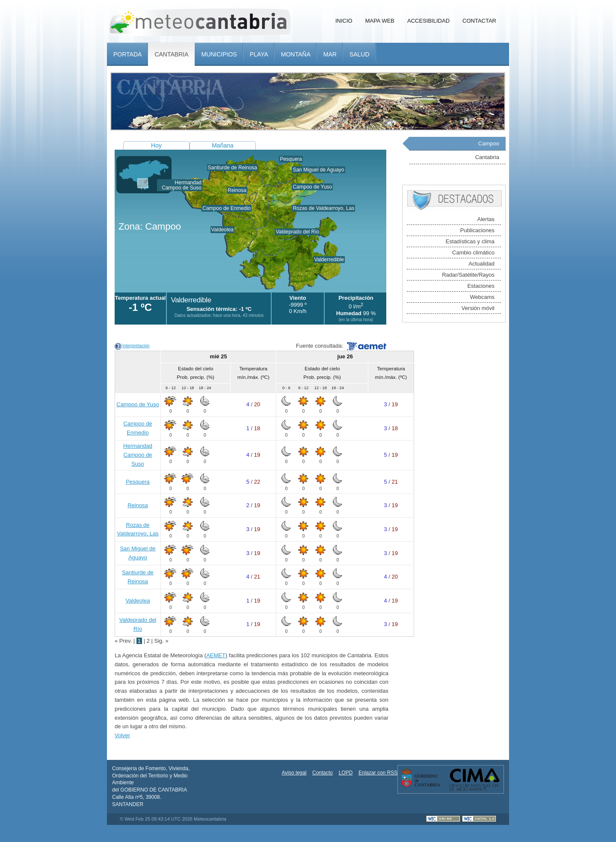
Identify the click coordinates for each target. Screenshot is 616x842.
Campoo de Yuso (312, 187)
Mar (330, 54)
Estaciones (481, 286)
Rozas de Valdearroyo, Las (323, 208)
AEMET (216, 655)
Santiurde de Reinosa (232, 168)
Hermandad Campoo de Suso (182, 185)
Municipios (219, 54)
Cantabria (171, 54)
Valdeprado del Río (297, 232)
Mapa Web (380, 21)
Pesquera (291, 159)
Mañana (223, 145)
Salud (360, 54)
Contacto (323, 773)
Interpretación (136, 346)
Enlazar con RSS (378, 773)
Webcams (482, 297)
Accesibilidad (428, 21)
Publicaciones (477, 230)
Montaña (296, 54)
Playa (259, 54)
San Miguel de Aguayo (318, 170)
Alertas (486, 219)
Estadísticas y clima (470, 241)
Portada (127, 54)
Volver (122, 735)
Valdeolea (223, 230)
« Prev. (124, 641)
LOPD (346, 773)
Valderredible (329, 260)
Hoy (156, 145)
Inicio (344, 21)
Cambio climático (473, 253)
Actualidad (481, 264)
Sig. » (161, 641)
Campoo (489, 143)
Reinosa (237, 190)
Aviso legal (294, 773)
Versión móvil (478, 308)
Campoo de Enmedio (227, 208)
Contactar (479, 21)
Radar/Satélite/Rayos (468, 275)
